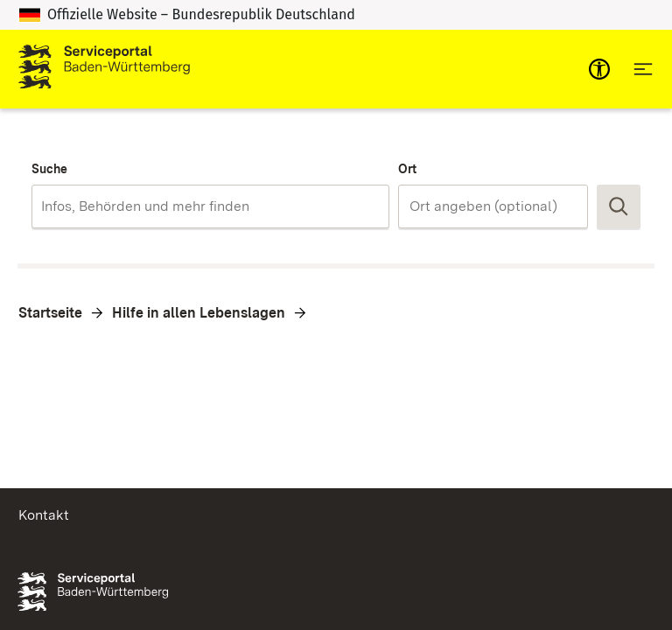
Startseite (50, 313)
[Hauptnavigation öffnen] (643, 69)
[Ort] (493, 206)
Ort (407, 169)
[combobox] (210, 206)
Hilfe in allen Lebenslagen (199, 313)
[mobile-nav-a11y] (599, 69)
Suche (49, 169)
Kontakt (44, 515)
